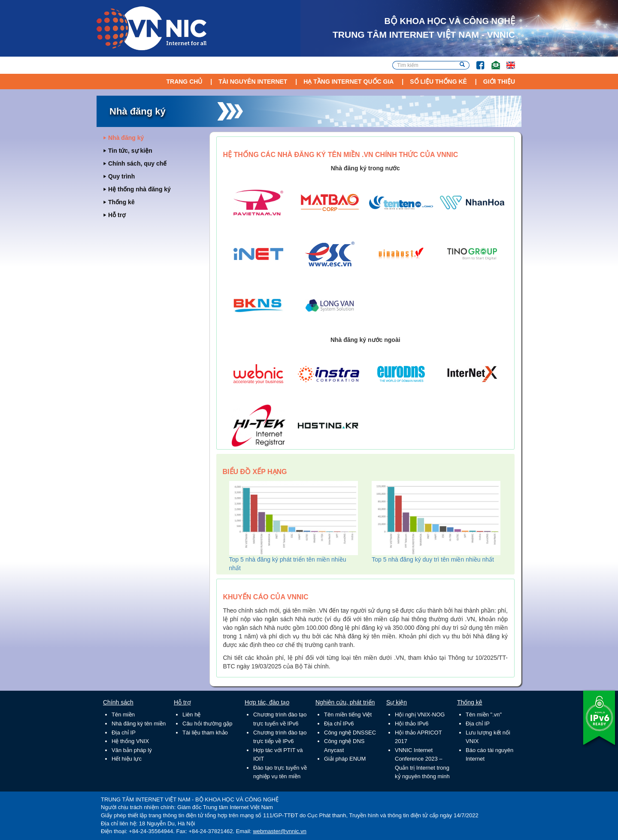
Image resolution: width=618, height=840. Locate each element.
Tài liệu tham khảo (205, 733)
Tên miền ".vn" (484, 715)
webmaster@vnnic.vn (279, 831)
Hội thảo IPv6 (412, 724)
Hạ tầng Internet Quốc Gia (348, 82)
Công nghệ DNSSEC (350, 733)
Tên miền (123, 715)
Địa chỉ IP (124, 733)
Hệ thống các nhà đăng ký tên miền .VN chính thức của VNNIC (341, 155)
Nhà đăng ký (126, 138)
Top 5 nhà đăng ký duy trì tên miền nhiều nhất (433, 559)
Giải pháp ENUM (345, 759)
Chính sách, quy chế (137, 163)
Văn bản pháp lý (132, 750)
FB (476, 61)
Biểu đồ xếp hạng (255, 472)
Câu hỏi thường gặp (208, 724)
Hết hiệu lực (127, 759)
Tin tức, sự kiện (130, 151)
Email (492, 61)
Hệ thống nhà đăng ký (139, 189)
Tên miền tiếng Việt (348, 715)
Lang (507, 61)
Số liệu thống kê (438, 82)
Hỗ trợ (117, 215)
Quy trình (121, 176)
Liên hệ (191, 715)
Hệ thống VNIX (130, 741)
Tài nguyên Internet (253, 82)
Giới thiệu (499, 82)
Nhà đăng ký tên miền (139, 724)
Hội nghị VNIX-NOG (420, 715)
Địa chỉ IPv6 (339, 724)
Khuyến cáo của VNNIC (266, 597)
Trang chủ (184, 82)
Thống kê (121, 202)
